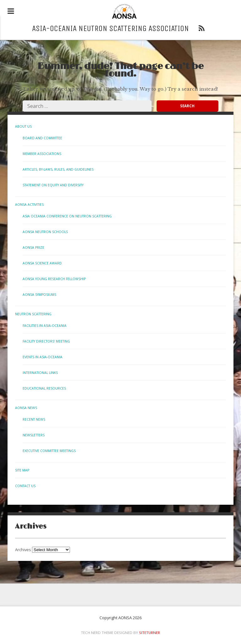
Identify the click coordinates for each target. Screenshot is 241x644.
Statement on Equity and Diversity (53, 185)
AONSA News (26, 408)
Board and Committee (42, 138)
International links (40, 373)
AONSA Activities (29, 205)
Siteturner (150, 633)
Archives (23, 550)
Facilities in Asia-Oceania (45, 326)
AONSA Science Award (42, 263)
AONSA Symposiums (39, 295)
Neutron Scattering (33, 314)
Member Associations (42, 154)
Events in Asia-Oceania (43, 357)
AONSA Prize (33, 247)
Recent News (34, 419)
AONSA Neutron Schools (45, 232)
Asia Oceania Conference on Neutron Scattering (67, 216)
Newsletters (34, 435)
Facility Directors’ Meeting (46, 341)
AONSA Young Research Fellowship (54, 279)
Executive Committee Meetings (49, 451)
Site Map (22, 470)
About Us (23, 126)
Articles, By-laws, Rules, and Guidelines (58, 169)
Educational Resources (44, 388)
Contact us (25, 486)
